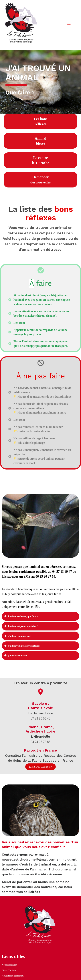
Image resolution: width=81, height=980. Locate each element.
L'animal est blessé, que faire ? (23, 616)
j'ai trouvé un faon (18, 655)
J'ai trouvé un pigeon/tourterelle (24, 646)
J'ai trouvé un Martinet (20, 636)
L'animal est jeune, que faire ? (23, 626)
